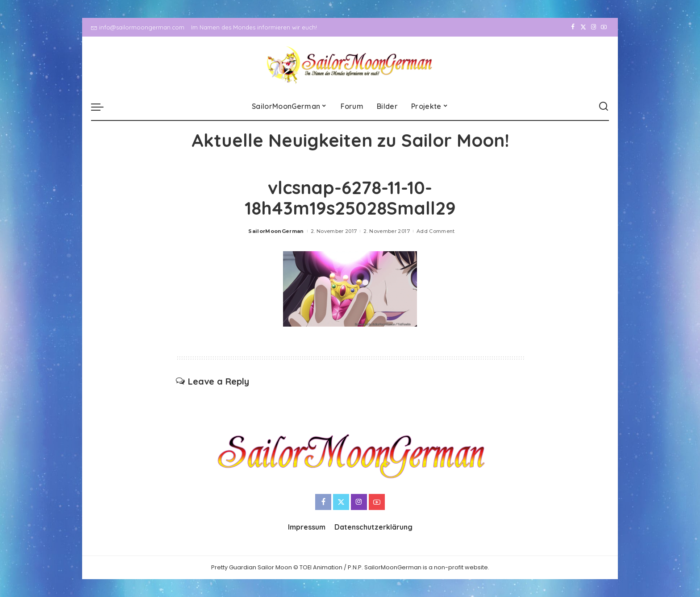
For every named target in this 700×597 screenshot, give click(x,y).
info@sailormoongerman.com (138, 27)
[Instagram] (594, 27)
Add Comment (436, 231)
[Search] (604, 107)
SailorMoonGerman (276, 231)
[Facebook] (573, 27)
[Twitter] (583, 27)
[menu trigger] (102, 107)
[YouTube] (604, 27)
